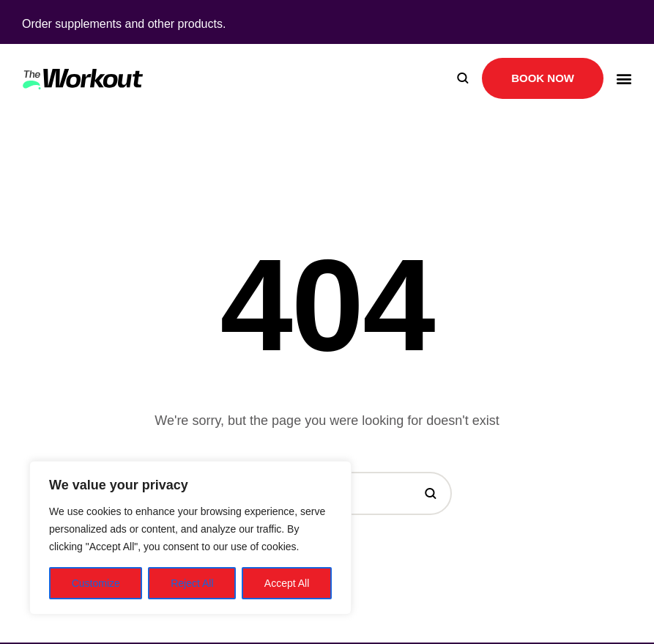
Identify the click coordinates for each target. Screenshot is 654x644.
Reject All (192, 583)
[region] (190, 538)
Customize (96, 583)
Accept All (287, 583)
